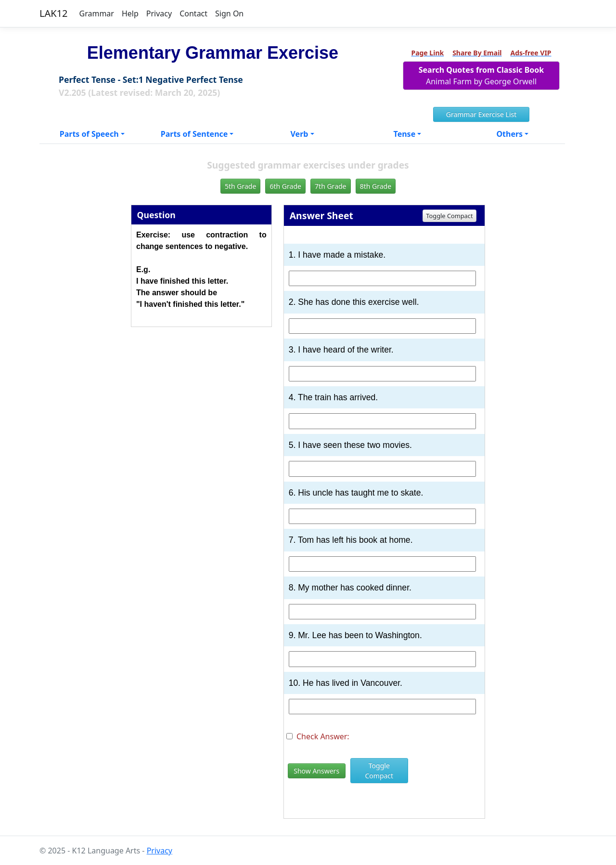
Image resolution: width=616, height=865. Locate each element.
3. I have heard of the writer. (341, 350)
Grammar (97, 13)
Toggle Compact (449, 216)
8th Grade (376, 186)
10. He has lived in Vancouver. (346, 683)
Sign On (229, 13)
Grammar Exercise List (481, 114)
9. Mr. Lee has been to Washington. (355, 635)
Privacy (159, 13)
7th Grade (330, 186)
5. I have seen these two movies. (350, 445)
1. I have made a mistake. (337, 255)
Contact (193, 13)
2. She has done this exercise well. (354, 302)
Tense (405, 134)
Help (130, 13)
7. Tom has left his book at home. (351, 540)
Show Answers (316, 771)
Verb (300, 134)
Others (509, 134)
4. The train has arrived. (333, 397)
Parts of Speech (89, 134)
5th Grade (240, 186)
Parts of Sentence (194, 134)
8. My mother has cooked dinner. (350, 588)
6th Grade (285, 186)
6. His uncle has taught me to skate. (356, 493)
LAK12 (54, 13)
